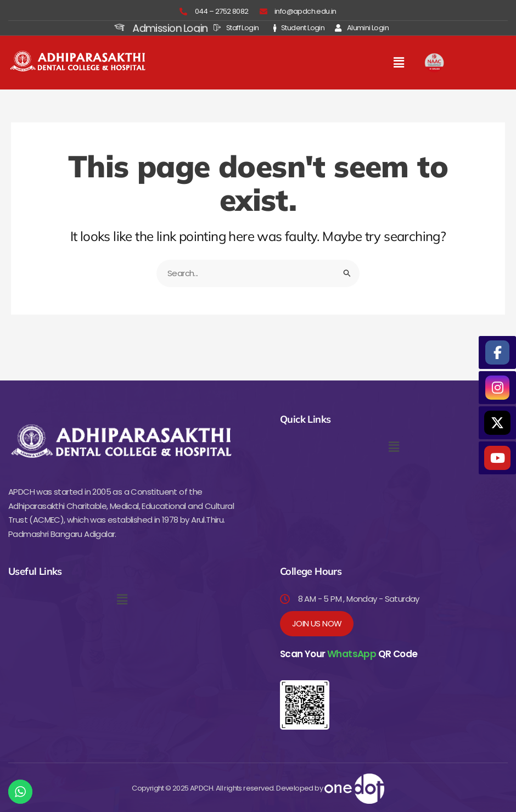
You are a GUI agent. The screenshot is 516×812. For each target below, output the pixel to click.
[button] (399, 63)
